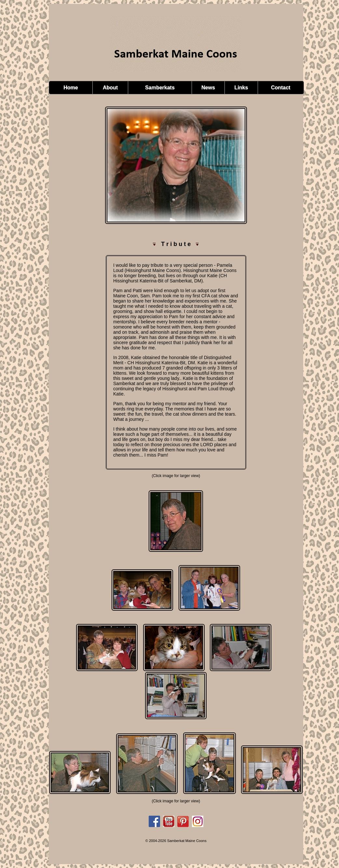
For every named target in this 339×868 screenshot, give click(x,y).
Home (71, 88)
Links (241, 88)
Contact (281, 88)
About (110, 88)
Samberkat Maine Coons (187, 841)
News (208, 88)
